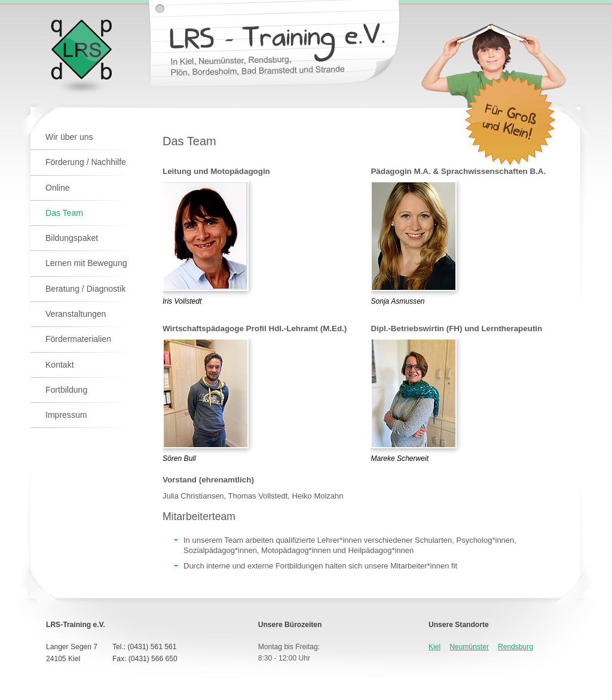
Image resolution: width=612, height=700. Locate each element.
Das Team (64, 213)
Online (58, 188)
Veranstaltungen (76, 314)
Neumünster (469, 647)
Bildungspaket (72, 238)
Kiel (434, 647)
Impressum (66, 415)
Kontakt (60, 365)
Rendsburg (515, 647)
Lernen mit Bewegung (86, 263)
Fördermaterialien (78, 339)
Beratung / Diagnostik (85, 289)
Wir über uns (69, 137)
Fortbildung (66, 390)
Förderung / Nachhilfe (86, 162)
